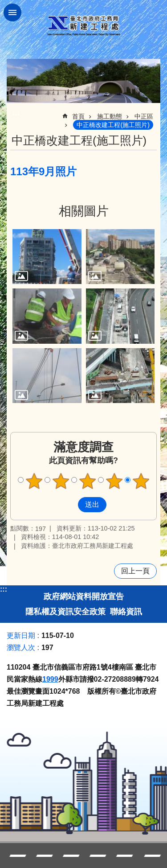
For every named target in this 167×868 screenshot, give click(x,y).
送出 (69, 505)
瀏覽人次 (21, 648)
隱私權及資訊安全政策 (65, 612)
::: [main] (16, 113)
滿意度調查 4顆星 (114, 481)
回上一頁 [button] (135, 571)
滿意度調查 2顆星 (61, 481)
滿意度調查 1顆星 (34, 481)
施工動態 (110, 116)
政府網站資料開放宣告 (84, 596)
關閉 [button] (12, 12)
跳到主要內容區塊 (5, 5)
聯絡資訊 (126, 612)
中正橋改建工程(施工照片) (113, 125)
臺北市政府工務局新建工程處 (84, 26)
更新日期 (21, 636)
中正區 (144, 116)
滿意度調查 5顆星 (141, 481)
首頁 (78, 116)
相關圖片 (84, 211)
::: (4, 589)
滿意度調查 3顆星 (87, 481)
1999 (50, 679)
